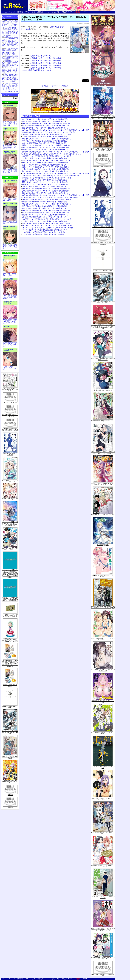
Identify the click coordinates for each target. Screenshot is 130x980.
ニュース (12, 12)
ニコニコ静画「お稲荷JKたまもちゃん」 (38, 70)
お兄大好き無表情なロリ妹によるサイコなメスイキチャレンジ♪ (44, 217)
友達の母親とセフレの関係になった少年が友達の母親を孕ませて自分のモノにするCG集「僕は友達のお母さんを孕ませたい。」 (10, 64)
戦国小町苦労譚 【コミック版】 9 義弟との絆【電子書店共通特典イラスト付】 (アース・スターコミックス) (103, 929)
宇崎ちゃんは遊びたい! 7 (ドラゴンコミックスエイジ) (10, 549)
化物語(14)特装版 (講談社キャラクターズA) (10, 416)
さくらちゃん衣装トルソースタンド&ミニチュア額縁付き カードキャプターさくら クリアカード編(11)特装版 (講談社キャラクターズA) (103, 327)
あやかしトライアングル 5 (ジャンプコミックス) (10, 481)
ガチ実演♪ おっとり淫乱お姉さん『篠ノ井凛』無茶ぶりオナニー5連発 (47, 134)
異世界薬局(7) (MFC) (103, 545)
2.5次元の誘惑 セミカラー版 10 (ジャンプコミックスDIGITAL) (103, 958)
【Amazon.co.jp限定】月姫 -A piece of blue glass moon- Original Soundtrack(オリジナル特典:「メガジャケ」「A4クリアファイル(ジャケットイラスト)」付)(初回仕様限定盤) (103, 116)
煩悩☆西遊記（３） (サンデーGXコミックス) (103, 701)
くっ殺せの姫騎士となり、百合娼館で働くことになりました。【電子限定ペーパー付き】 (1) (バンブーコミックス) (103, 149)
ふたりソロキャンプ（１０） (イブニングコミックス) (103, 897)
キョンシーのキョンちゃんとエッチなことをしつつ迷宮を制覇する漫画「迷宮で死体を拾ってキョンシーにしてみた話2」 (10, 71)
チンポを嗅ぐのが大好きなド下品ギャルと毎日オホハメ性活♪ (44, 232)
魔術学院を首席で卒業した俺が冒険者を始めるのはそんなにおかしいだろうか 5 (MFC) (103, 607)
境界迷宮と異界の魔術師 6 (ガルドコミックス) (103, 421)
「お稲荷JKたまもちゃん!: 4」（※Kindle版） (46, 61)
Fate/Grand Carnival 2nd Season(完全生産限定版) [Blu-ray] (10, 782)
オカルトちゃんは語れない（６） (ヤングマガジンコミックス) (103, 359)
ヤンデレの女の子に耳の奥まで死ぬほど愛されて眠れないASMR (45, 230)
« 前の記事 (45, 86)
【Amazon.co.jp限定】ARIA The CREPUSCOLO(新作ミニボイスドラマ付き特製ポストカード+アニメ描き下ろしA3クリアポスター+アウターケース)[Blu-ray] (10, 663)
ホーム (5, 12)
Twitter (85, 12)
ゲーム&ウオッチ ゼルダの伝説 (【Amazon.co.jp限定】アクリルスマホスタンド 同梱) (10, 615)
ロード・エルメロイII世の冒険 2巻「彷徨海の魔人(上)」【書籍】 (10, 732)
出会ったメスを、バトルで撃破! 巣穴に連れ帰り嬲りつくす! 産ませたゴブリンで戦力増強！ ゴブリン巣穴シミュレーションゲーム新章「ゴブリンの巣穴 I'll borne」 (10, 24)
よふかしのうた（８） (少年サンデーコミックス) (103, 767)
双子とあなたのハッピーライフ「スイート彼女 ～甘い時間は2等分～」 (47, 139)
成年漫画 (40, 12)
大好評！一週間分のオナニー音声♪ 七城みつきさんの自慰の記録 (45, 136)
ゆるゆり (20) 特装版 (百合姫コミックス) (10, 499)
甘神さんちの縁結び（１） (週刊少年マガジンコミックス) (103, 866)
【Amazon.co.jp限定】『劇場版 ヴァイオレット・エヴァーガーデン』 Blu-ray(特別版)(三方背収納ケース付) (10, 524)
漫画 (34, 12)
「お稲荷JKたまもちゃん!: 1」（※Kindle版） (46, 68)
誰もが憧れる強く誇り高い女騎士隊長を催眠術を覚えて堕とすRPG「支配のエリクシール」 (10, 45)
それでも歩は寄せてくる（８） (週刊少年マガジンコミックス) (103, 799)
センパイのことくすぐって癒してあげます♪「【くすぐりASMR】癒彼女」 (48, 226)
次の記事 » (66, 86)
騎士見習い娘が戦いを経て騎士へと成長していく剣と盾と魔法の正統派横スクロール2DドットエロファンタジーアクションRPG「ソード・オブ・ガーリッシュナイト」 (10, 51)
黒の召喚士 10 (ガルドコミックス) (103, 390)
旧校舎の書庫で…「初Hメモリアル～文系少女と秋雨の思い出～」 (45, 128)
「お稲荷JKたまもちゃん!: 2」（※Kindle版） (46, 65)
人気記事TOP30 (67, 12)
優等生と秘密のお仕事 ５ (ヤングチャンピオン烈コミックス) (103, 639)
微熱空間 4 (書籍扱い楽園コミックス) (103, 167)
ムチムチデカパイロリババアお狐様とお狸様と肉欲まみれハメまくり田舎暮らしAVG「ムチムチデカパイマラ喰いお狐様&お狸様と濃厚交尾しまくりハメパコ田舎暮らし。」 (10, 78)
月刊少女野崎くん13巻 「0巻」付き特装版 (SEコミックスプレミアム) (10, 389)
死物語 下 (10, 795)
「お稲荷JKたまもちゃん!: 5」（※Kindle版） (46, 58)
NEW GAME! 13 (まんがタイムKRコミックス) (103, 975)
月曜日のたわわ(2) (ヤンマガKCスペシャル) (103, 197)
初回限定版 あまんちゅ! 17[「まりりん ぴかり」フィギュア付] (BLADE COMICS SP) (10, 640)
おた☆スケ (56, 12)
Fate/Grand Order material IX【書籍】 (10, 707)
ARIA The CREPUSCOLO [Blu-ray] (10, 685)
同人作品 (20, 12)
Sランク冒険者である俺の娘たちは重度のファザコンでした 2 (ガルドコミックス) (103, 452)
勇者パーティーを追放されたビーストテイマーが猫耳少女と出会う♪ (46, 123)
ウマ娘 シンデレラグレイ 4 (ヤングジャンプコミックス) (103, 243)
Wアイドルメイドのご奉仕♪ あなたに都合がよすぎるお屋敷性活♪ (45, 119)
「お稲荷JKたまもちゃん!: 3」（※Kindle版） (46, 63)
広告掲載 (77, 12)
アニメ (28, 12)
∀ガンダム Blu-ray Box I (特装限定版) (10, 757)
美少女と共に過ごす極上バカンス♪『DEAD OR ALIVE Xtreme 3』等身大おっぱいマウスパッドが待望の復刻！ (10, 40)
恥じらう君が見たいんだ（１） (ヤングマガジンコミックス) (103, 670)
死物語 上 (10, 807)
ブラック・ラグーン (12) (10, 403)
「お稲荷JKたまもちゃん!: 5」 (40, 56)
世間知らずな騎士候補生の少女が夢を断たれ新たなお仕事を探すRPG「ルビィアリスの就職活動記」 (10, 58)
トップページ (55, 86)
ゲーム (48, 12)
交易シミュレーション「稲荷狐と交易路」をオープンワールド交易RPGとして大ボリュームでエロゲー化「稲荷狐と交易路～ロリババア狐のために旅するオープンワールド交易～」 (10, 32)
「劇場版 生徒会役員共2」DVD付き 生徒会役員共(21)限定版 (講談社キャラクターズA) (10, 429)
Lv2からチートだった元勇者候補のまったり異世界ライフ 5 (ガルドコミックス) (103, 484)
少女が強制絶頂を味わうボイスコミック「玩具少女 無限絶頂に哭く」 (47, 126)
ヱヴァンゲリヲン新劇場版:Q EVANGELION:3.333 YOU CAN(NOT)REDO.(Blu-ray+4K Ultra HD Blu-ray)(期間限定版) (10, 599)
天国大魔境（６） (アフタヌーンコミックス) (103, 515)
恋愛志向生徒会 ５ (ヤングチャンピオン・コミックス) (103, 733)
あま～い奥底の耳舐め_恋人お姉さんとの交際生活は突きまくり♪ (45, 121)
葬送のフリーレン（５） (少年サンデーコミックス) (103, 833)
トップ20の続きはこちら (12, 92)
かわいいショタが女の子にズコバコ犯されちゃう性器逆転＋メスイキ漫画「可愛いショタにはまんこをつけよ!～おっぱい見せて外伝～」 (10, 86)
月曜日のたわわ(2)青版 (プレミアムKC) (10, 454)
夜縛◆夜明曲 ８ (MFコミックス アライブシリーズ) (103, 576)
